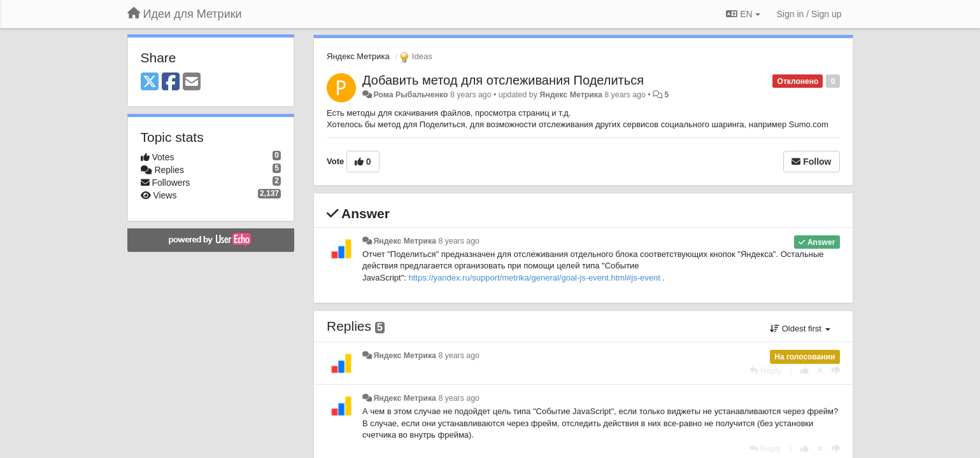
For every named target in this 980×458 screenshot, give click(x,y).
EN (743, 14)
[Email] (192, 82)
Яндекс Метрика (358, 56)
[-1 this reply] (836, 371)
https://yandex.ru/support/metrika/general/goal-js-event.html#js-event (535, 278)
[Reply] (765, 371)
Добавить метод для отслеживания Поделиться (503, 80)
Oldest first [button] (800, 329)
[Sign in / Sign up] (809, 14)
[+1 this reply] (805, 371)
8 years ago (459, 241)
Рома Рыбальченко (410, 95)
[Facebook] (171, 82)
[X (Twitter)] (150, 82)
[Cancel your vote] (820, 371)
